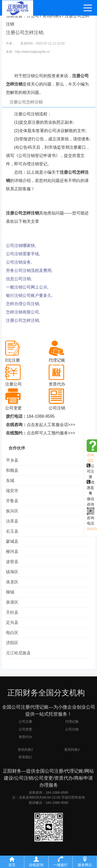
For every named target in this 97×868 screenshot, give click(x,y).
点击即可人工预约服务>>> (51, 433)
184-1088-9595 (41, 416)
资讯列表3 (72, 750)
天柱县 (12, 612)
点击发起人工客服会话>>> (51, 425)
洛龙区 (12, 582)
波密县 (12, 562)
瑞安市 (12, 491)
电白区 (12, 633)
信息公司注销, (19, 279)
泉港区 (12, 602)
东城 (10, 481)
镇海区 (12, 572)
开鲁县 (12, 501)
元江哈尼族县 (18, 653)
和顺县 (12, 470)
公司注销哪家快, (21, 246)
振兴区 (12, 511)
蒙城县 (12, 541)
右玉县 (12, 531)
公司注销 (72, 729)
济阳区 (12, 643)
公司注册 (91, 471)
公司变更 (25, 729)
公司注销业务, (19, 262)
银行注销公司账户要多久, (29, 295)
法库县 (12, 521)
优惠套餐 (91, 488)
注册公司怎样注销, (23, 320)
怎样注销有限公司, (23, 312)
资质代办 (25, 737)
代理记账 (72, 722)
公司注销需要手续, (23, 254)
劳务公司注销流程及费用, (29, 270)
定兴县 (12, 622)
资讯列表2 (25, 750)
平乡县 (12, 460)
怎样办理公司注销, (23, 304)
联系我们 (25, 757)
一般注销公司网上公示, (27, 287)
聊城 (10, 592)
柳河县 (12, 552)
